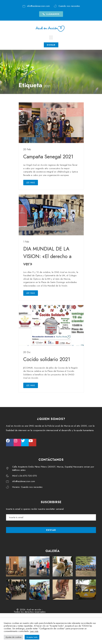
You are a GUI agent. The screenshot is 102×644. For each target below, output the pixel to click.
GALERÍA (53, 551)
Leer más (34, 631)
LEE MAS (31, 183)
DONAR (51, 43)
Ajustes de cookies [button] (13, 637)
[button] (51, 13)
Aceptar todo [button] (32, 637)
